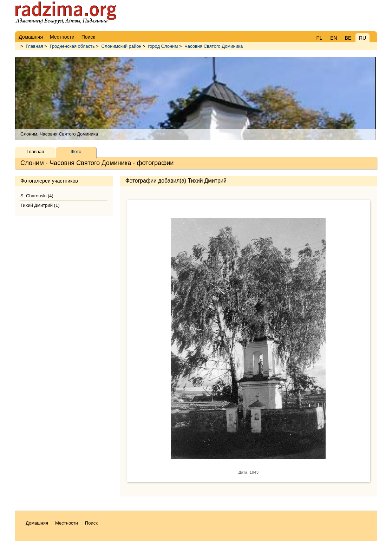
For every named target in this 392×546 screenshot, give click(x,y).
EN (334, 38)
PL (319, 38)
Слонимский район (122, 46)
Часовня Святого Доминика (214, 46)
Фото (76, 152)
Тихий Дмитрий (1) (40, 205)
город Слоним (163, 46)
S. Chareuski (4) (37, 196)
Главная (34, 46)
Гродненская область (72, 46)
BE (348, 38)
